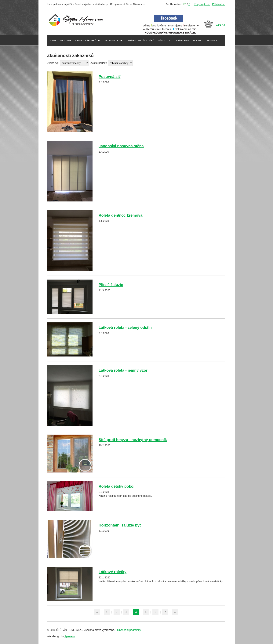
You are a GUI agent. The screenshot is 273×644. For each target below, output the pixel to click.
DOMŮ (52, 41)
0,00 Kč (220, 25)
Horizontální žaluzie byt (120, 525)
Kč (184, 4)
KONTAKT (212, 41)
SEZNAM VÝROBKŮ (86, 41)
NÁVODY (163, 41)
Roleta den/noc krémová (120, 215)
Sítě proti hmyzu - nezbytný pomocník (133, 440)
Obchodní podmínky (129, 630)
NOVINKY (198, 41)
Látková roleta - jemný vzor (123, 370)
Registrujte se (202, 4)
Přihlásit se (219, 4)
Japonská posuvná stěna (121, 146)
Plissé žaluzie (111, 285)
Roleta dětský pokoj (116, 486)
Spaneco (70, 636)
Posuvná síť (109, 77)
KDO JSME (65, 41)
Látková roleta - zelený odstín (125, 327)
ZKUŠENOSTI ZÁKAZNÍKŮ (140, 41)
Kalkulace (111, 41)
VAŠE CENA (182, 41)
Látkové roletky (113, 572)
